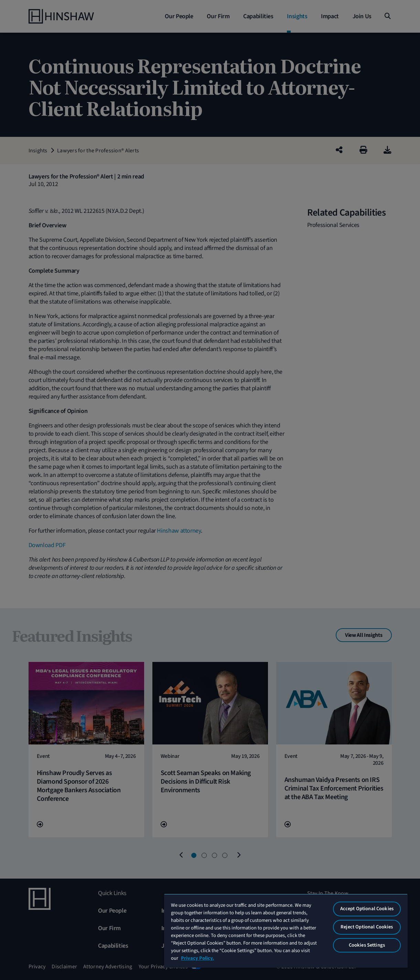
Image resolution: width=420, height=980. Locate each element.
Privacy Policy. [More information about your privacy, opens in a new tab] (197, 958)
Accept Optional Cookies (367, 909)
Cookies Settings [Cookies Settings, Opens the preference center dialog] (367, 945)
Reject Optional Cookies (367, 927)
